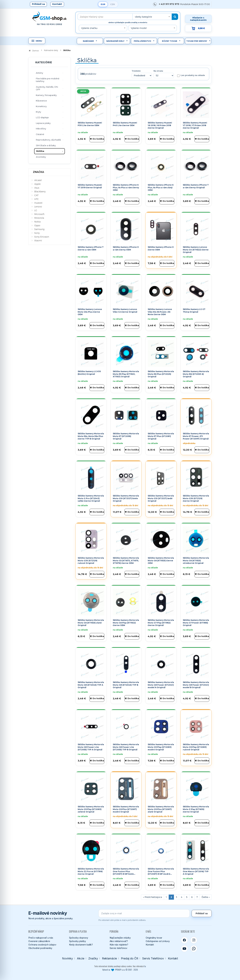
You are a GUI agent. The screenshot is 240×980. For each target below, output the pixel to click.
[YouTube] (184, 949)
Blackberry (40, 191)
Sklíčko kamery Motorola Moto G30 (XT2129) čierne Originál (196, 498)
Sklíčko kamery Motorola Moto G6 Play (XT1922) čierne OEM (126, 623)
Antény (39, 73)
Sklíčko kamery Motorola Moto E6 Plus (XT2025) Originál (161, 374)
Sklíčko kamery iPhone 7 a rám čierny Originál (196, 186)
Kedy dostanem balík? (81, 945)
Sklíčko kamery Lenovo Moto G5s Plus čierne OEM (90, 312)
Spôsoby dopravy (79, 938)
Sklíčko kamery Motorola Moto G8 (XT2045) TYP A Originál (91, 685)
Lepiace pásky (43, 123)
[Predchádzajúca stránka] (153, 897)
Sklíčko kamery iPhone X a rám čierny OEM (126, 248)
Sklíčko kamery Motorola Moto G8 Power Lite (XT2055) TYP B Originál (126, 747)
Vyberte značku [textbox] (89, 28)
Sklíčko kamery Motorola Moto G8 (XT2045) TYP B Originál (126, 685)
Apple (37, 184)
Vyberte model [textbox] (139, 28)
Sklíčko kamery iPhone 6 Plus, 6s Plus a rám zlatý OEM (161, 188)
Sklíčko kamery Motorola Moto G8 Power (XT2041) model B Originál (196, 685)
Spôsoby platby (77, 941)
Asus (37, 188)
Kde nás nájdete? (119, 945)
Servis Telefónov (153, 958)
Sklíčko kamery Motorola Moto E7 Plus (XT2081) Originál (161, 436)
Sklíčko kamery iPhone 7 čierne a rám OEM (91, 248)
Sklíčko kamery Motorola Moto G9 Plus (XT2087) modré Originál (126, 809)
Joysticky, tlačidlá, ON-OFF (47, 88)
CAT (36, 195)
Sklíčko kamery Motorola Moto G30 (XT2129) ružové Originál (91, 561)
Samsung (39, 229)
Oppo (37, 225)
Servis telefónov (118, 948)
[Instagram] (194, 940)
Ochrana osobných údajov (42, 945)
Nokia (37, 222)
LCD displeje (42, 117)
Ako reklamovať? (119, 941)
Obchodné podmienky (40, 948)
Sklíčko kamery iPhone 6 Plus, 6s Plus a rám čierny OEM (126, 188)
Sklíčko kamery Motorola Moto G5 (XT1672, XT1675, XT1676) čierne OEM (126, 561)
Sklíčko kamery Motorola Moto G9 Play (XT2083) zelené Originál (91, 809)
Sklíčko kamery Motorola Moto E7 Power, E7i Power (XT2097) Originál (196, 436)
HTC (37, 199)
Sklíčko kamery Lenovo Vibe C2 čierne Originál (125, 311)
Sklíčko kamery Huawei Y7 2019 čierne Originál (90, 186)
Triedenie (136, 71)
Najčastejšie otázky (120, 938)
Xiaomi (38, 240)
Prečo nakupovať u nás (41, 938)
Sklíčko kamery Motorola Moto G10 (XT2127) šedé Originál (161, 498)
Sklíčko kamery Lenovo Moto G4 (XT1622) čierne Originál (196, 250)
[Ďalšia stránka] (206, 897)
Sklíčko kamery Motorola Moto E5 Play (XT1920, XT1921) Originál (126, 374)
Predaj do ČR (130, 958)
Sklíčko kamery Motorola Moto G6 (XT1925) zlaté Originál (91, 623)
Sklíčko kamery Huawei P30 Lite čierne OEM (90, 124)
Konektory (41, 106)
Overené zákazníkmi (39, 941)
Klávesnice (41, 101)
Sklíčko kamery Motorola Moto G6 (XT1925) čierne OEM (161, 561)
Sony (37, 233)
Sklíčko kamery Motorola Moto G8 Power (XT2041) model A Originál (161, 685)
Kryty (38, 112)
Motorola (39, 218)
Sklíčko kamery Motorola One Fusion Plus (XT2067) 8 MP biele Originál (126, 873)
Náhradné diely (115, 41)
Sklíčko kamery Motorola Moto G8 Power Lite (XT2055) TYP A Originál (91, 747)
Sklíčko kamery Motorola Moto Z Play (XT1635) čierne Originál (196, 809)
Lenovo (38, 207)
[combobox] (152, 17)
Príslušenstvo (142, 41)
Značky (93, 958)
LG (36, 210)
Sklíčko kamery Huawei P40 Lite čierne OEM (125, 124)
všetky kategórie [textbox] (143, 17)
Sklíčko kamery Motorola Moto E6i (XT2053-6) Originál (196, 374)
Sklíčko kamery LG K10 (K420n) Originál (89, 373)
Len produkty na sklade (191, 76)
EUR (103, 4)
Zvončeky (41, 157)
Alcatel (38, 180)
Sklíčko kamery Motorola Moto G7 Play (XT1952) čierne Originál (161, 623)
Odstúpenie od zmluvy (158, 941)
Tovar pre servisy (197, 41)
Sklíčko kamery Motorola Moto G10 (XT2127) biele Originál (126, 498)
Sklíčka (40, 151)
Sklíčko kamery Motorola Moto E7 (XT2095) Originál (126, 436)
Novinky (67, 958)
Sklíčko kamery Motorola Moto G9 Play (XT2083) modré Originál (161, 747)
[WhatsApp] (194, 949)
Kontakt (57, 4)
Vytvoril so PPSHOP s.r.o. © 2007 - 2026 (120, 970)
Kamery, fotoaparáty (46, 95)
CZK (113, 4)
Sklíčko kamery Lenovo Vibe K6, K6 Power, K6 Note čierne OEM (160, 312)
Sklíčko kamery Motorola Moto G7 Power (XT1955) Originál (196, 623)
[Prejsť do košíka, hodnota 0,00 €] (198, 28)
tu (145, 966)
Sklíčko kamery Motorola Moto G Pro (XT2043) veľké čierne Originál (91, 498)
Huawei (38, 203)
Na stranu (158, 71)
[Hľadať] (175, 17)
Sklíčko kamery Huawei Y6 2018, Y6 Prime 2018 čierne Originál (160, 125)
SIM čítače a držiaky (46, 145)
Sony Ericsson (42, 237)
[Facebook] (184, 940)
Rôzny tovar (170, 41)
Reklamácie (109, 958)
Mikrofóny (41, 129)
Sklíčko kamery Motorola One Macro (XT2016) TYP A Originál (196, 871)
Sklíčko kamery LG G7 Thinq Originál (194, 311)
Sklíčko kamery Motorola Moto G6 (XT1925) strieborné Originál (196, 561)
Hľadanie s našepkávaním (198, 19)
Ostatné (40, 134)
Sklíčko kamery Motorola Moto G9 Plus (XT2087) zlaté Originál (161, 809)
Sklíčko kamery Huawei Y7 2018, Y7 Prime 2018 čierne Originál (195, 125)
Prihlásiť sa (38, 4)
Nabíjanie (88, 41)
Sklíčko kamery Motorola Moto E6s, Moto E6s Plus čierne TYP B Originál (91, 436)
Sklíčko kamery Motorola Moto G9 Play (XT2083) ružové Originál (196, 747)
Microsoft (39, 214)
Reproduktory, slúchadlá (48, 140)
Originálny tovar (154, 938)
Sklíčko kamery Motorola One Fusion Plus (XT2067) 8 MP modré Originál (161, 873)
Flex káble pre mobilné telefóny (48, 80)
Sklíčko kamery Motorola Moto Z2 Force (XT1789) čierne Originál (91, 871)
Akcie (81, 958)
